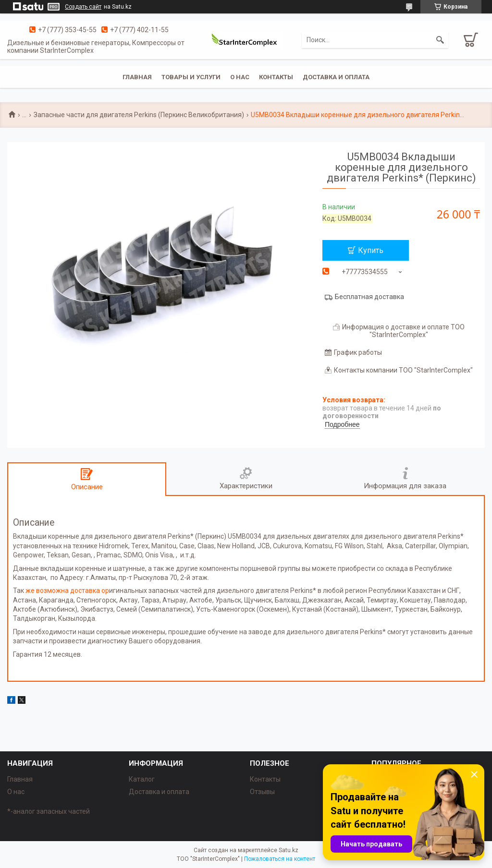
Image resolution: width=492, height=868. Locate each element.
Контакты (276, 77)
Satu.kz (289, 850)
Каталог (142, 779)
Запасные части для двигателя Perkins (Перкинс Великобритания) (139, 115)
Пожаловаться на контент (280, 859)
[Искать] (440, 40)
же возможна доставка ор (67, 591)
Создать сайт (83, 7)
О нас (240, 77)
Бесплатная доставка (369, 297)
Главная (137, 77)
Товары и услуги (191, 77)
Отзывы (262, 792)
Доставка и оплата (336, 77)
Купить (371, 250)
